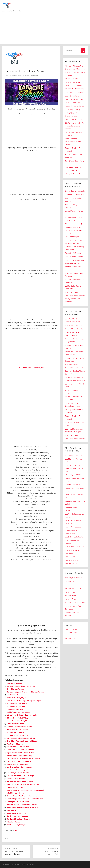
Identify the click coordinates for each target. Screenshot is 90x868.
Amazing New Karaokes (74, 578)
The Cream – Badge (15, 695)
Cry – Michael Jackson (15, 689)
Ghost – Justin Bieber (73, 79)
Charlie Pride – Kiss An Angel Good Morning (24, 796)
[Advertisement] (45, 29)
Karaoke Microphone (73, 588)
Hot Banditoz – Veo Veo (16, 732)
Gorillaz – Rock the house (17, 703)
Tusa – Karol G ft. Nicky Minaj (18, 721)
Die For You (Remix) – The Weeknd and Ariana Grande (75, 126)
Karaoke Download (31, 75)
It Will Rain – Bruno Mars (74, 92)
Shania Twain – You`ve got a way (19, 755)
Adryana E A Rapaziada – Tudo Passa (21, 686)
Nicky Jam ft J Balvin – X (16, 813)
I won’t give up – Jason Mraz (18, 802)
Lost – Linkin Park (72, 96)
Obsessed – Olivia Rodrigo (75, 89)
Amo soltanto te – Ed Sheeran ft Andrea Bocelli (25, 790)
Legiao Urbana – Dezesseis (17, 764)
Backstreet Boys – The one (17, 729)
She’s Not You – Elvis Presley (18, 747)
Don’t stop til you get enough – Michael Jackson (25, 692)
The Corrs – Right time (16, 744)
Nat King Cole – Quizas (16, 779)
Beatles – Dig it (13, 810)
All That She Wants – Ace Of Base (20, 781)
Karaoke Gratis (71, 638)
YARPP (17, 830)
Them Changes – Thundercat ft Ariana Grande (73, 142)
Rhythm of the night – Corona (18, 819)
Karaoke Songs (71, 595)
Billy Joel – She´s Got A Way (17, 718)
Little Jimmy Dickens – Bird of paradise (22, 715)
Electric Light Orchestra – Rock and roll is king (25, 799)
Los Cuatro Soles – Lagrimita (18, 770)
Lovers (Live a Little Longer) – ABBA (21, 738)
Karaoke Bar (70, 581)
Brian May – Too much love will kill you (22, 741)
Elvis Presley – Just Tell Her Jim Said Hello (23, 758)
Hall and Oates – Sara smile (18, 735)
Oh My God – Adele (73, 174)
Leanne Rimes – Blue (15, 709)
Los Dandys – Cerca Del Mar (18, 773)
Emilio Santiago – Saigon (16, 787)
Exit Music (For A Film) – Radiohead (20, 750)
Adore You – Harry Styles (16, 698)
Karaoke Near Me (72, 592)
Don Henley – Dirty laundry (17, 816)
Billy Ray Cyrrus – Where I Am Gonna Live (23, 784)
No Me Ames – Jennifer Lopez (18, 712)
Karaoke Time (70, 599)
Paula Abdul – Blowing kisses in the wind (23, 807)
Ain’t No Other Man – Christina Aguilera (22, 805)
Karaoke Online (71, 630)
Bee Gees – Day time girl (16, 825)
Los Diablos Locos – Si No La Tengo (20, 776)
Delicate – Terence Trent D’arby (19, 727)
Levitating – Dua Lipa (73, 109)
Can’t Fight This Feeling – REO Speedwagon (24, 701)
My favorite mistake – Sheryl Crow (20, 753)
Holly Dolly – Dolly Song (16, 706)
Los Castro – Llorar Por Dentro (19, 761)
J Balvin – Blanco (13, 822)
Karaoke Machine (72, 585)
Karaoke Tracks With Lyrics (75, 603)
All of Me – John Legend (16, 793)
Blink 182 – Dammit (14, 683)
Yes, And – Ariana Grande (75, 106)
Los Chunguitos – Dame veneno (19, 767)
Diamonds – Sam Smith (74, 119)
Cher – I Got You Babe (15, 724)
